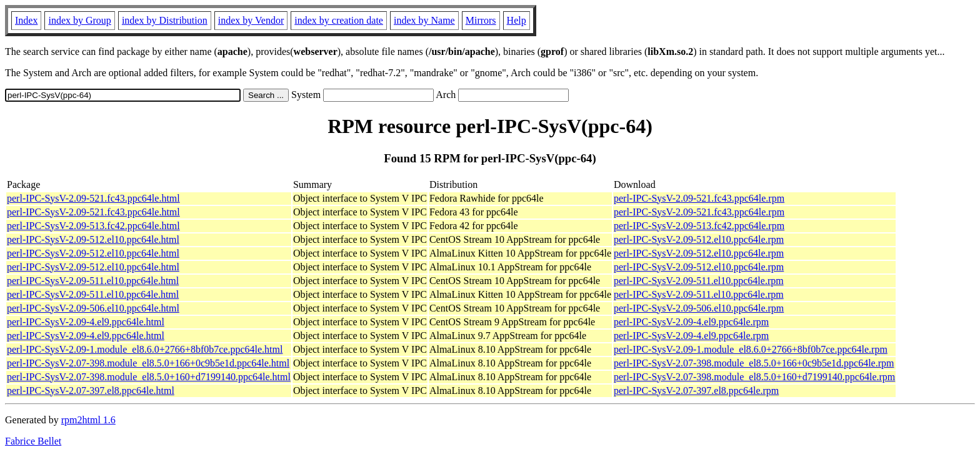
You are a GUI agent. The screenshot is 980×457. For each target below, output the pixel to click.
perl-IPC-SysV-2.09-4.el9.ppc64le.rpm (691, 322)
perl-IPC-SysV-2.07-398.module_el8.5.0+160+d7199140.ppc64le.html (149, 377)
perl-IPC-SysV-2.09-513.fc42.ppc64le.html (93, 226)
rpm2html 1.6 (88, 420)
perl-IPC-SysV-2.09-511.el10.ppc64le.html (93, 281)
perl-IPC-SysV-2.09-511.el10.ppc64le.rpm (699, 281)
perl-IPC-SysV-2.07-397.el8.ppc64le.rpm (696, 391)
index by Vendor (251, 20)
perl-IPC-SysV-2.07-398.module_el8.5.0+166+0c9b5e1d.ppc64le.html (148, 363)
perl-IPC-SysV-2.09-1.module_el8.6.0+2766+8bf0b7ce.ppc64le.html (145, 349)
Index (26, 20)
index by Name (424, 20)
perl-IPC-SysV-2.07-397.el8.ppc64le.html (91, 391)
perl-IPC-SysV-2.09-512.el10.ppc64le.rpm (699, 239)
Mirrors (481, 20)
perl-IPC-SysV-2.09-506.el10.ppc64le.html (93, 308)
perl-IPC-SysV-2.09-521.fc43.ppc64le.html (93, 198)
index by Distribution (165, 20)
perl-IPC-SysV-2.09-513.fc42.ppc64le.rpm (699, 226)
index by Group (79, 20)
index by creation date (339, 20)
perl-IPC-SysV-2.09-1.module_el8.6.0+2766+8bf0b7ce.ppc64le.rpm (751, 349)
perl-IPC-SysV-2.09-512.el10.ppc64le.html (93, 239)
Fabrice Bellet (33, 441)
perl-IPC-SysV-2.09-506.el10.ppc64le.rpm (699, 308)
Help (517, 20)
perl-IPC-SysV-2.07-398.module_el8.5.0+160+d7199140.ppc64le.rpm (754, 377)
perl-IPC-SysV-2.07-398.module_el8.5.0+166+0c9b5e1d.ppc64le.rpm (754, 363)
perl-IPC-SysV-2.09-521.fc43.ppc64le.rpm (699, 198)
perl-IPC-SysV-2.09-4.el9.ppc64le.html (86, 322)
